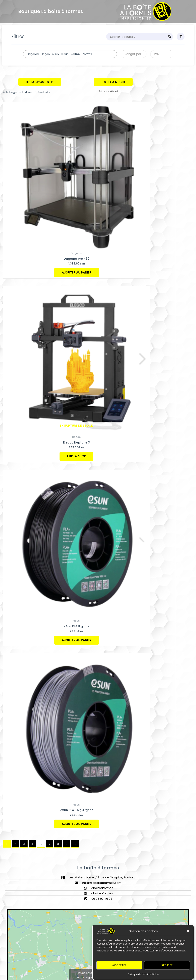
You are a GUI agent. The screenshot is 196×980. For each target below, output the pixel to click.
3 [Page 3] (24, 844)
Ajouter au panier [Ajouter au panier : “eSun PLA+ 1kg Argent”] (77, 824)
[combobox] (70, 54)
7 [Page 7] (49, 844)
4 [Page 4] (32, 844)
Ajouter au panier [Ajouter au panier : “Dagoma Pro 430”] (77, 272)
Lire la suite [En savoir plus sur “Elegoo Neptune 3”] (76, 456)
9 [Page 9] (67, 844)
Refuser (167, 970)
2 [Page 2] (15, 844)
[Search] (170, 37)
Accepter (119, 970)
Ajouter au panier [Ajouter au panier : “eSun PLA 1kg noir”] (77, 640)
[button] (188, 936)
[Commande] (123, 91)
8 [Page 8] (58, 844)
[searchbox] (104, 54)
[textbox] (132, 54)
